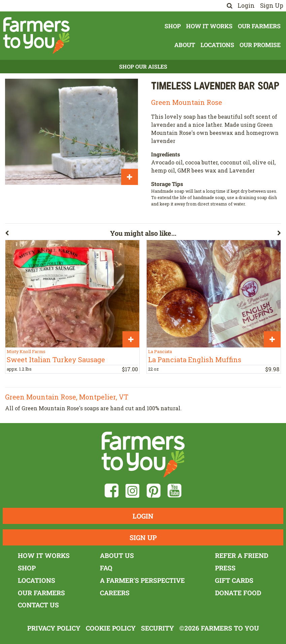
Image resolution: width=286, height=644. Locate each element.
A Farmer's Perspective (142, 580)
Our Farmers (259, 26)
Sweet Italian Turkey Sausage (56, 359)
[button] (58, 234)
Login (246, 6)
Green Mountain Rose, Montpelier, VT (67, 397)
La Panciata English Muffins (195, 359)
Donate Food (238, 593)
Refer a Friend (242, 555)
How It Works (209, 26)
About (185, 45)
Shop (173, 26)
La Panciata (160, 351)
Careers (115, 593)
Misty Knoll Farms (26, 351)
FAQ (106, 568)
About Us (117, 555)
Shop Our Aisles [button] (143, 66)
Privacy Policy (54, 628)
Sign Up (272, 6)
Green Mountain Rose (187, 102)
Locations (217, 45)
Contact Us (38, 605)
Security (157, 628)
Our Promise (260, 45)
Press (225, 568)
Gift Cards (234, 580)
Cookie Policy (111, 628)
